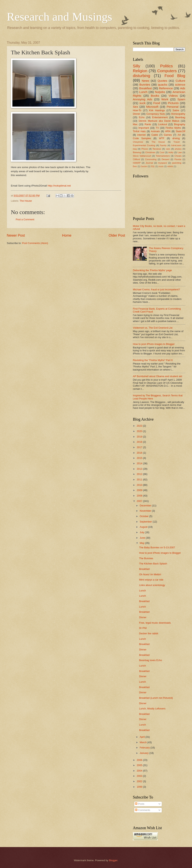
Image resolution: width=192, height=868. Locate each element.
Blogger (113, 860)
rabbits (170, 166)
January (144, 753)
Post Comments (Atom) (35, 243)
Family (163, 145)
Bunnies (145, 85)
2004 (140, 771)
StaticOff (180, 131)
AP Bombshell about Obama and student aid (157, 376)
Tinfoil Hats (139, 131)
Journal (149, 163)
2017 (140, 447)
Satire (176, 110)
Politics (166, 66)
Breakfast (145, 88)
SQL (153, 166)
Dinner (137, 114)
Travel (176, 142)
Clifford (136, 159)
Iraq (135, 149)
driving (176, 138)
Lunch (143, 92)
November (146, 511)
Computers (167, 71)
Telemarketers (163, 156)
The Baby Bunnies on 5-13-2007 (157, 547)
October (144, 516)
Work (165, 99)
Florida (178, 159)
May (142, 543)
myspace (163, 163)
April (142, 737)
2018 (140, 442)
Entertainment (160, 117)
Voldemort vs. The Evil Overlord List (153, 328)
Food (157, 103)
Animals (155, 131)
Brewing (137, 152)
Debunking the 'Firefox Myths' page (152, 270)
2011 (140, 480)
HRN (168, 131)
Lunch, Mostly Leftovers (152, 709)
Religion (140, 71)
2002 (140, 781)
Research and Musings (59, 17)
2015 (140, 458)
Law (180, 152)
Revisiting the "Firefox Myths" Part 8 (153, 360)
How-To (137, 110)
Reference (166, 88)
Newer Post (16, 235)
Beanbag (180, 117)
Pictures (173, 103)
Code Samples (142, 138)
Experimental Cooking (144, 145)
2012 (140, 474)
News (146, 81)
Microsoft (152, 107)
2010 (140, 485)
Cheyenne (138, 142)
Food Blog (175, 76)
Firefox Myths (173, 128)
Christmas (150, 152)
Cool (162, 152)
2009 (140, 490)
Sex (135, 107)
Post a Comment (25, 219)
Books (155, 96)
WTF (162, 138)
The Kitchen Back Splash (153, 564)
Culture (180, 81)
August (144, 527)
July (142, 532)
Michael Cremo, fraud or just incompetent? (156, 289)
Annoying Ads (143, 99)
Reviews (157, 149)
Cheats (178, 156)
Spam (181, 99)
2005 (140, 765)
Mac (135, 124)
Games (168, 135)
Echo (142, 117)
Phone (145, 149)
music (161, 166)
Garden (144, 166)
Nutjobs (160, 92)
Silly (137, 66)
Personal (173, 107)
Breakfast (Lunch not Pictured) (156, 698)
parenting (177, 163)
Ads (183, 88)
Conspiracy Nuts (156, 114)
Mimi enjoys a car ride (151, 580)
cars (168, 149)
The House (26, 201)
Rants (148, 124)
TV (157, 128)
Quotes (162, 81)
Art (179, 135)
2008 (140, 496)
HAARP (137, 163)
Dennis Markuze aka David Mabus (159, 121)
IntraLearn (176, 145)
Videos (173, 96)
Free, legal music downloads (155, 623)
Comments (143, 810)
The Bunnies (146, 558)
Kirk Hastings (157, 110)
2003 (140, 776)
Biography (180, 124)
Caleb (155, 135)
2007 (140, 501)
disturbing (141, 76)
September (146, 522)
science (180, 85)
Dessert (165, 159)
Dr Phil (143, 628)
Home (67, 235)
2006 (140, 760)
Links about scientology (152, 585)
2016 (140, 453)
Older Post (117, 235)
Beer (135, 166)
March (143, 742)
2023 (140, 426)
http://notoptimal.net (59, 186)
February (145, 748)
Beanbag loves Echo (150, 660)
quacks (163, 85)
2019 (140, 437)
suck (143, 103)
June (143, 538)
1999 (140, 787)
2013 (140, 469)
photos (178, 149)
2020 (140, 431)
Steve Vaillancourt (142, 156)
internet (141, 135)
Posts (140, 804)
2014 (140, 463)
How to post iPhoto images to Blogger (154, 344)
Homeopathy (178, 114)
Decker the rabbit (149, 633)
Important (144, 128)
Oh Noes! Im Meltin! (150, 574)
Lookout (163, 124)
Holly (171, 152)
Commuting (151, 159)
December (146, 506)
